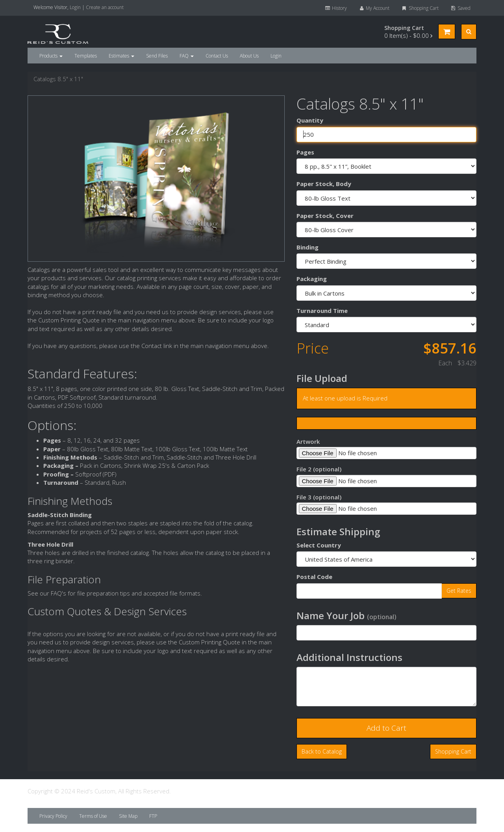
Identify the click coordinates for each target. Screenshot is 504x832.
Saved (460, 8)
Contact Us (217, 56)
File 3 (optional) (319, 497)
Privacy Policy (53, 816)
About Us (249, 56)
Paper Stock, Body (324, 184)
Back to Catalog (322, 751)
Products (51, 56)
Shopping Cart (420, 8)
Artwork (308, 441)
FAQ (187, 56)
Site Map (128, 816)
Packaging (312, 279)
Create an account (105, 7)
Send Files (157, 56)
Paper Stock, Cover (325, 216)
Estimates (121, 56)
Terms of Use (93, 816)
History (335, 8)
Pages (305, 152)
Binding (308, 247)
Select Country (319, 545)
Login (75, 7)
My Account (374, 8)
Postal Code (314, 577)
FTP (153, 816)
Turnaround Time (322, 311)
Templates (86, 56)
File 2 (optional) (319, 469)
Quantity (310, 120)
